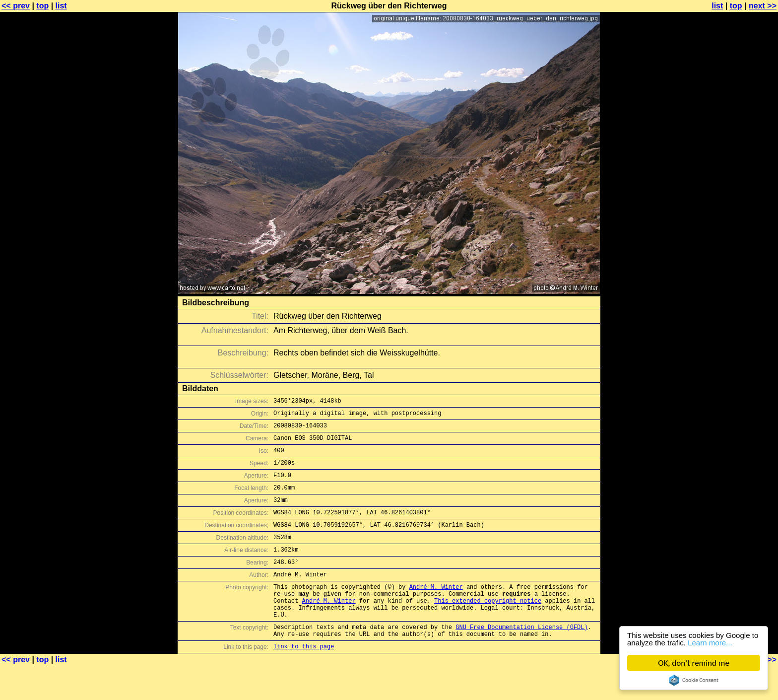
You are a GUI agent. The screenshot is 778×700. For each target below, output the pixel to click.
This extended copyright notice (488, 627)
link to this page (304, 680)
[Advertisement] (738, 246)
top (42, 6)
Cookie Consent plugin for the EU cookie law (694, 680)
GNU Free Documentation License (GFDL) (521, 658)
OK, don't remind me (694, 663)
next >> (763, 6)
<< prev (16, 6)
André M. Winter (436, 610)
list (61, 6)
